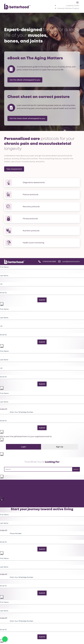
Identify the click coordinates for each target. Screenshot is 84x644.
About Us (4, 487)
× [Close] (2, 304)
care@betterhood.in (71, 262)
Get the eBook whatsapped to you (25, 80)
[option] (42, 409)
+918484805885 (49, 262)
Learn (2, 493)
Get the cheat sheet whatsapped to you (27, 118)
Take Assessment (14, 169)
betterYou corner (7, 495)
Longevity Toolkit (73, 5)
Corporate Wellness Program (68, 8)
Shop (2, 490)
